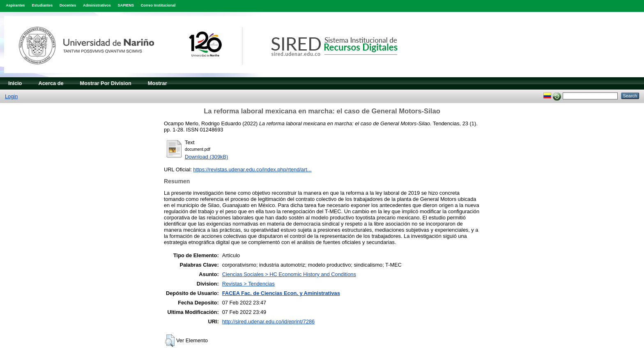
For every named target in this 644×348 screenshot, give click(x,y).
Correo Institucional (158, 5)
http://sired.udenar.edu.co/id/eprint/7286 (269, 321)
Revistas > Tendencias (248, 284)
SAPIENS (126, 5)
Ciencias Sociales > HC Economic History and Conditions (289, 274)
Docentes (68, 5)
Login (11, 96)
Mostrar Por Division (106, 83)
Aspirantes (15, 5)
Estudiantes (42, 5)
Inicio (15, 83)
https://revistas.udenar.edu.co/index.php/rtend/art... (252, 169)
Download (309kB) (206, 157)
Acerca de (51, 83)
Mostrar (158, 83)
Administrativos (97, 5)
